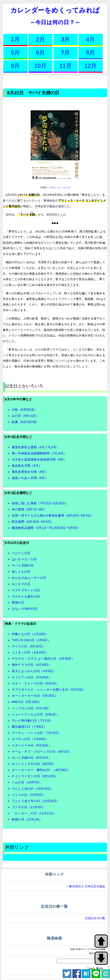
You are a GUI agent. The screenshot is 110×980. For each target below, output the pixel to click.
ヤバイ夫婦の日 (23, 565)
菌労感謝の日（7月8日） (29, 727)
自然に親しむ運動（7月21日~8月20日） (40, 503)
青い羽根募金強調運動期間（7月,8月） (39, 453)
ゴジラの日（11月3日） (29, 807)
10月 (40, 66)
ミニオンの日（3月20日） (30, 652)
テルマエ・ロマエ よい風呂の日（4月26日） (43, 659)
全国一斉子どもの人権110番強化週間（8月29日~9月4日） (53, 515)
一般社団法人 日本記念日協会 (86, 886)
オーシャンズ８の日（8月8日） (34, 764)
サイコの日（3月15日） (29, 646)
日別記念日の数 (95, 918)
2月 (40, 39)
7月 (66, 53)
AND (92, 969)
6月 (40, 53)
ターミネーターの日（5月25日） (35, 696)
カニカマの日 (21, 584)
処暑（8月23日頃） (25, 422)
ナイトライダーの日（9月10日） (35, 776)
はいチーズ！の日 (24, 559)
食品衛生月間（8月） (27, 466)
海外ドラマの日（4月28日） (32, 665)
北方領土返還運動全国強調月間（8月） (39, 459)
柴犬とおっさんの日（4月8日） (34, 671)
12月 (90, 66)
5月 (15, 53)
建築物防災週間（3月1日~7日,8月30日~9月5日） (46, 528)
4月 (91, 39)
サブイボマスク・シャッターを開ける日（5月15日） (49, 690)
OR (101, 969)
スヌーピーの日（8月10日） (32, 745)
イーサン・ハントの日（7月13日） (36, 733)
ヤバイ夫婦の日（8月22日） (32, 758)
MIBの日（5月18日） (27, 702)
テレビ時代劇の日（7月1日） (32, 720)
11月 (66, 66)
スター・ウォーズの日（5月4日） (35, 683)
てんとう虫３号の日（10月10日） (36, 801)
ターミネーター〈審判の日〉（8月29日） (41, 770)
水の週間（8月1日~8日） (29, 509)
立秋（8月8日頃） (24, 410)
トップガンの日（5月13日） (32, 708)
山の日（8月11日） (25, 416)
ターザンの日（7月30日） (30, 739)
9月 (15, 66)
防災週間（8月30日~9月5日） (33, 522)
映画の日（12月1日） (27, 819)
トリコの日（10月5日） (29, 795)
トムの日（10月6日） (27, 782)
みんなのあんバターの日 (29, 578)
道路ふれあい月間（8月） (30, 478)
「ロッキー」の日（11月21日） (34, 813)
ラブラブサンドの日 (26, 590)
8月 (91, 53)
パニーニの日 (21, 553)
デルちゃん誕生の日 (26, 596)
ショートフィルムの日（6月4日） (35, 714)
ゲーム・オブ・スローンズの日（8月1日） (42, 751)
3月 (66, 39)
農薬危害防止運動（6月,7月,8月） (36, 447)
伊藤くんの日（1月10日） (30, 634)
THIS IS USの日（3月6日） (31, 640)
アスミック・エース (60, 188)
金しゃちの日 (21, 572)
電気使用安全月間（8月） (30, 472)
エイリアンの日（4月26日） (32, 677)
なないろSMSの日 (25, 609)
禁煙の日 (18, 603)
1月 (15, 39)
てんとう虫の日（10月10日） (33, 789)
